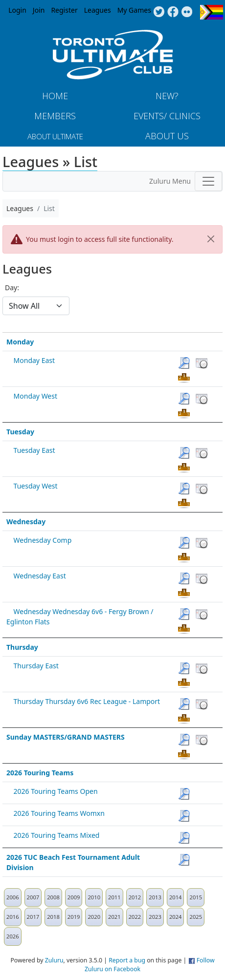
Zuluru (54, 960)
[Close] (211, 239)
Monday (20, 342)
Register (64, 10)
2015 (196, 897)
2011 (114, 897)
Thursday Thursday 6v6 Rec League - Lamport (87, 701)
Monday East (34, 360)
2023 (155, 917)
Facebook (173, 12)
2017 (33, 917)
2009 (74, 897)
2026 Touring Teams (40, 773)
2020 (94, 917)
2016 (13, 917)
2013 (155, 897)
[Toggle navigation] (208, 181)
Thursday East (36, 666)
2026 (13, 936)
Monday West (35, 396)
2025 (196, 917)
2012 (135, 897)
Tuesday (20, 432)
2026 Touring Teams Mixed (57, 835)
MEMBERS (55, 116)
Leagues (98, 10)
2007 (33, 897)
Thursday (22, 647)
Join (39, 10)
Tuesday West (36, 486)
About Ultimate (55, 136)
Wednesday (26, 522)
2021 (114, 917)
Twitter (159, 12)
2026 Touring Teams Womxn (59, 813)
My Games (134, 10)
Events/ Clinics (167, 116)
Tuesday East (34, 450)
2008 (53, 897)
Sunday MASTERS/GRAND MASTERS (66, 737)
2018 (53, 917)
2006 (13, 897)
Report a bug (127, 960)
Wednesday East (40, 576)
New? (167, 96)
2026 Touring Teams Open (56, 791)
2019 (74, 917)
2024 (176, 917)
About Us (167, 136)
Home (55, 96)
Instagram (187, 12)
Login (17, 10)
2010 (94, 897)
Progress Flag (212, 12)
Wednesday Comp (43, 540)
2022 (135, 917)
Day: (12, 288)
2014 (176, 897)
